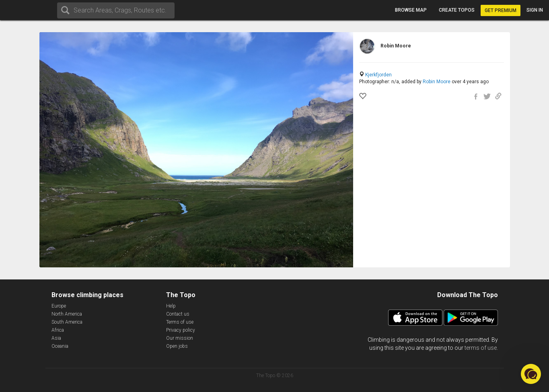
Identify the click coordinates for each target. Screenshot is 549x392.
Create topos (457, 10)
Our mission (180, 338)
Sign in (535, 10)
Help (171, 306)
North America (67, 314)
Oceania (60, 346)
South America (67, 322)
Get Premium (501, 10)
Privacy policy (181, 330)
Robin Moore (437, 82)
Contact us (178, 314)
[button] (531, 374)
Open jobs (177, 346)
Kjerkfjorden (378, 75)
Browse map (411, 10)
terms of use (481, 348)
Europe (59, 306)
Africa (58, 330)
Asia (56, 338)
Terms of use (180, 322)
